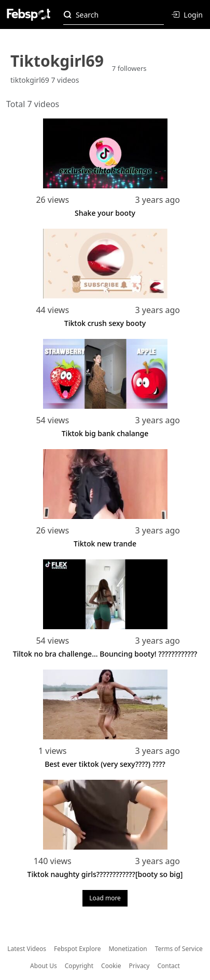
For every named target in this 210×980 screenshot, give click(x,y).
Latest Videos (27, 949)
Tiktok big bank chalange (105, 433)
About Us (44, 966)
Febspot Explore (77, 949)
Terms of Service (179, 949)
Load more (105, 898)
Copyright (79, 966)
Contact (169, 966)
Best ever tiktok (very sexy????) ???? (105, 764)
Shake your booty (105, 213)
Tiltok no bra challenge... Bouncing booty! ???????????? (105, 654)
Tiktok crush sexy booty (105, 323)
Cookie (111, 966)
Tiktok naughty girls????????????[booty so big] (105, 874)
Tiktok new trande (105, 544)
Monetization (128, 949)
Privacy (139, 966)
